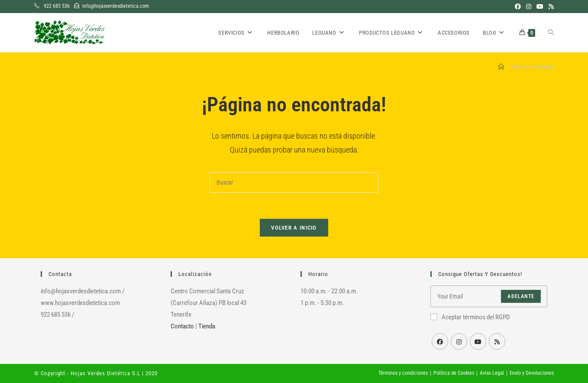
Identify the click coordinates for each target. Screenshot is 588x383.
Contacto (182, 326)
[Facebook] (440, 341)
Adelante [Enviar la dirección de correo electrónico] (521, 296)
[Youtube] (478, 341)
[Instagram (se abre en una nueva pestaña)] (529, 6)
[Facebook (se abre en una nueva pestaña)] (518, 6)
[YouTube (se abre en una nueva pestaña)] (540, 6)
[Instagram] (459, 341)
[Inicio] (501, 67)
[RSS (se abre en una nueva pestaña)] (550, 6)
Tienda (207, 326)
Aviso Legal (492, 373)
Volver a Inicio (294, 228)
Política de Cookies (454, 373)
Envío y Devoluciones (532, 373)
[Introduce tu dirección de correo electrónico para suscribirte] (489, 296)
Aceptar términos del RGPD (470, 317)
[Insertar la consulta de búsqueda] (294, 183)
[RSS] (497, 341)
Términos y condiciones (403, 373)
